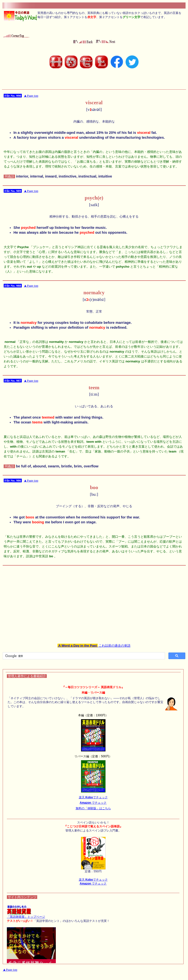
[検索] (83, 656)
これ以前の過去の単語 (114, 646)
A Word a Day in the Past (78, 646)
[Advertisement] (94, 601)
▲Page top (31, 96)
